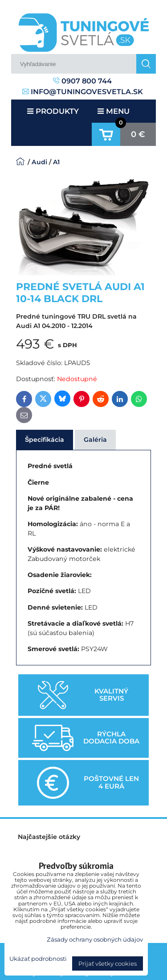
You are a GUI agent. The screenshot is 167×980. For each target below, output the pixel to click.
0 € (138, 134)
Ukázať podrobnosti (38, 959)
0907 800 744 (82, 81)
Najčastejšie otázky (49, 837)
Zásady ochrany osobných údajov (95, 939)
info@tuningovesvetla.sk (83, 92)
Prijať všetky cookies (108, 963)
